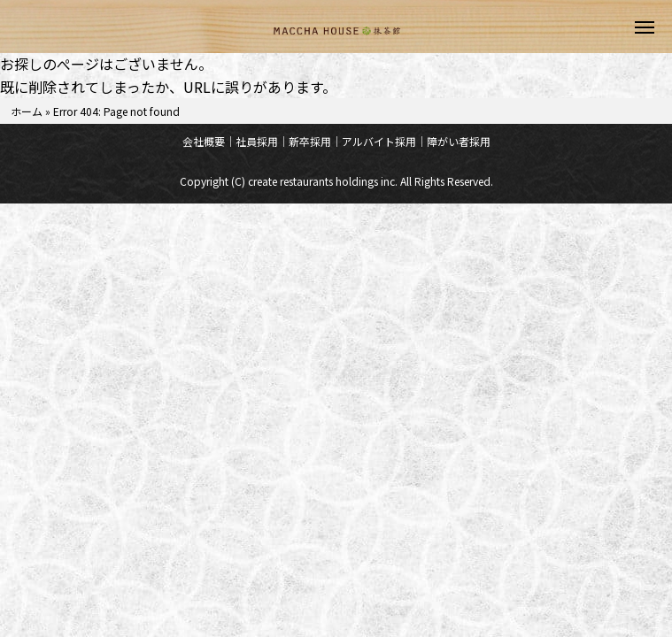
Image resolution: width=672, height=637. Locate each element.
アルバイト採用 (379, 141)
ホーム (27, 111)
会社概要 (204, 141)
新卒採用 (310, 141)
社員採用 (257, 141)
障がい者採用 (459, 141)
